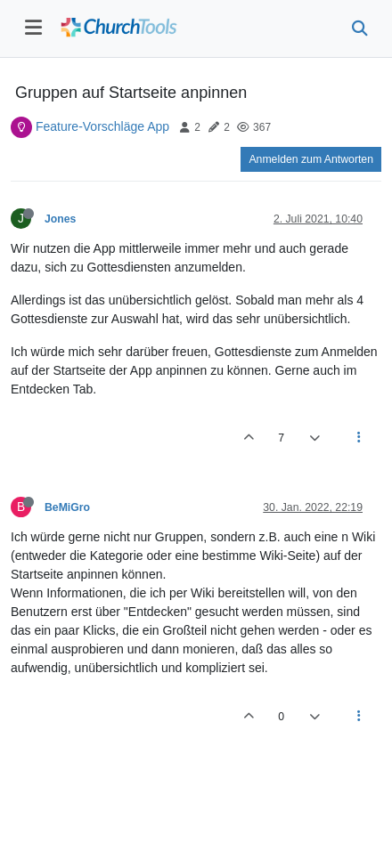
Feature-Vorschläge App (102, 126)
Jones (60, 219)
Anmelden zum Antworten (311, 159)
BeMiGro (67, 507)
